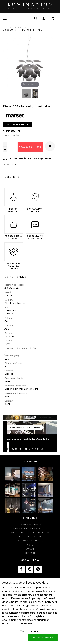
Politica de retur (30, 537)
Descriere (12, 177)
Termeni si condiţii (30, 525)
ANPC (30, 545)
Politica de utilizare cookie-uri (30, 533)
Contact (30, 553)
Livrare (30, 549)
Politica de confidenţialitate (30, 529)
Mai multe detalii (30, 631)
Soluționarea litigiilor (30, 541)
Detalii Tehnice (15, 277)
